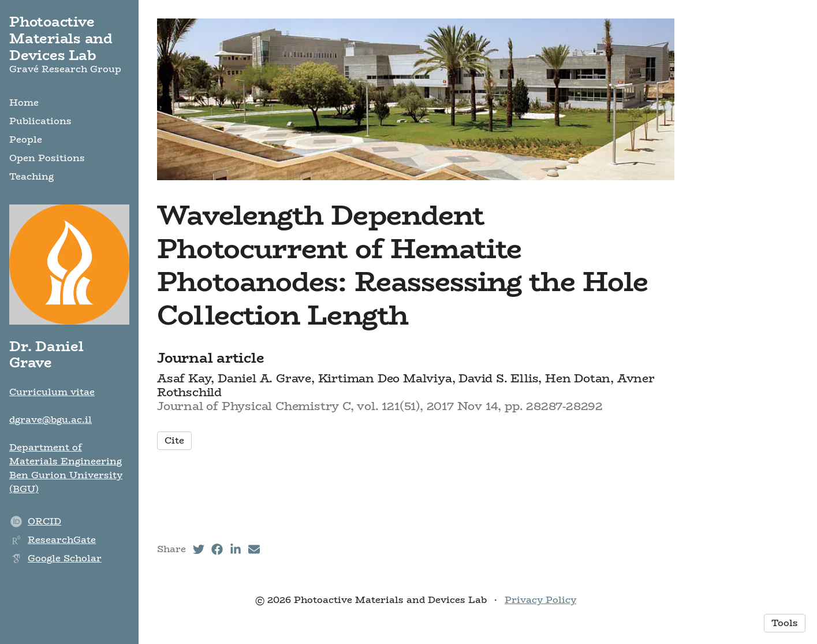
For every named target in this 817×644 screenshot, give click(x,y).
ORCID (44, 521)
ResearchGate (62, 540)
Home (24, 103)
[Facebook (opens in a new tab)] (217, 549)
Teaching (31, 176)
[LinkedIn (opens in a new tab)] (236, 549)
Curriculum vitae (52, 392)
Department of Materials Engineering (66, 454)
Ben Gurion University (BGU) (66, 482)
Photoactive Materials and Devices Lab (61, 38)
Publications (40, 121)
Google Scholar (65, 558)
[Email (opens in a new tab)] (254, 549)
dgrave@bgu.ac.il (51, 420)
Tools (785, 623)
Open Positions (47, 158)
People (26, 139)
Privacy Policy (540, 600)
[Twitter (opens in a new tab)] (199, 549)
